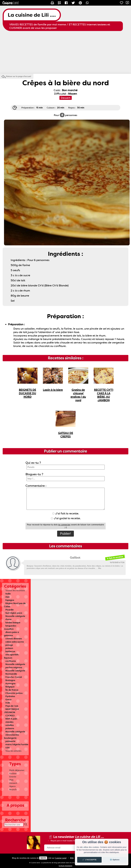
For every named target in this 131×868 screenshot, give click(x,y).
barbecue (10, 651)
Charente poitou (14, 693)
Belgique (10, 687)
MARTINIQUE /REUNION (12, 711)
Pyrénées (10, 696)
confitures (11, 661)
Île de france (12, 690)
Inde (8, 703)
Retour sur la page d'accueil (19, 76)
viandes (9, 722)
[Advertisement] (65, 52)
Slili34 (43, 858)
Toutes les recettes (15, 590)
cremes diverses (14, 639)
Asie (7, 597)
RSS (72, 858)
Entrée (13, 777)
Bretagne (10, 680)
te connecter (64, 525)
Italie (8, 594)
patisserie (10, 741)
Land (61, 858)
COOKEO (10, 716)
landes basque (13, 623)
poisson (9, 648)
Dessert (13, 783)
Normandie (11, 674)
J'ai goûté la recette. (66, 518)
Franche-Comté (14, 677)
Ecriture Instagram (65, 866)
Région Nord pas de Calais (15, 605)
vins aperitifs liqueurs (11, 656)
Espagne (10, 600)
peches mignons (14, 667)
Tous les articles (13, 751)
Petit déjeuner (17, 770)
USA (7, 748)
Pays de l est (12, 706)
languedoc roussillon (10, 627)
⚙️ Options (115, 860)
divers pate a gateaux (11, 634)
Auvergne (10, 684)
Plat (11, 780)
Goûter (13, 773)
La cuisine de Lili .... (32, 15)
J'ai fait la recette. (66, 513)
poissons (10, 728)
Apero (12, 786)
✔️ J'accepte (89, 860)
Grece (8, 700)
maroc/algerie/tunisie (17, 744)
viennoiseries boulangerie (11, 736)
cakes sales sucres (15, 642)
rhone (8, 619)
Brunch (13, 789)
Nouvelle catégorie (15, 616)
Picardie (9, 610)
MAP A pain (11, 719)
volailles (9, 725)
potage (9, 645)
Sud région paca (14, 613)
